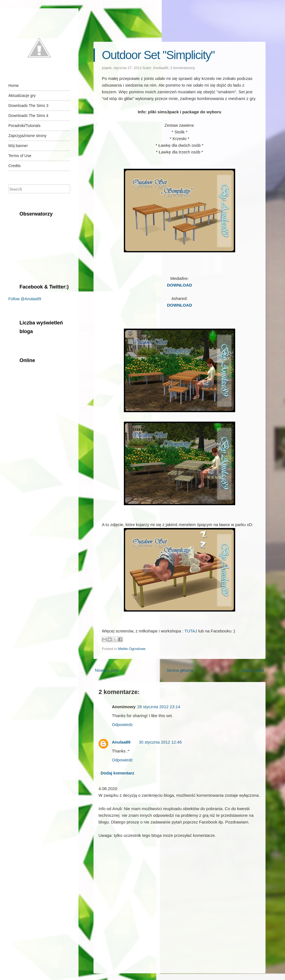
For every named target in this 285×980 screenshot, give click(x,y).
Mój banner (18, 146)
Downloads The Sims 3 (28, 106)
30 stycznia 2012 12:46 (160, 742)
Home (13, 85)
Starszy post (253, 670)
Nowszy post (107, 670)
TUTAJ (191, 631)
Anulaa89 (161, 68)
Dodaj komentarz (118, 773)
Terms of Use (20, 156)
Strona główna (180, 670)
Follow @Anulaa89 (25, 299)
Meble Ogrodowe (132, 649)
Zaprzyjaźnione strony (27, 136)
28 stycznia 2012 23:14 (159, 707)
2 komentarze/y (183, 68)
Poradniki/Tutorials (24, 126)
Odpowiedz (122, 724)
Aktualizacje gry (22, 96)
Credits (14, 166)
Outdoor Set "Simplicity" (158, 55)
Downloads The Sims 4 (28, 116)
